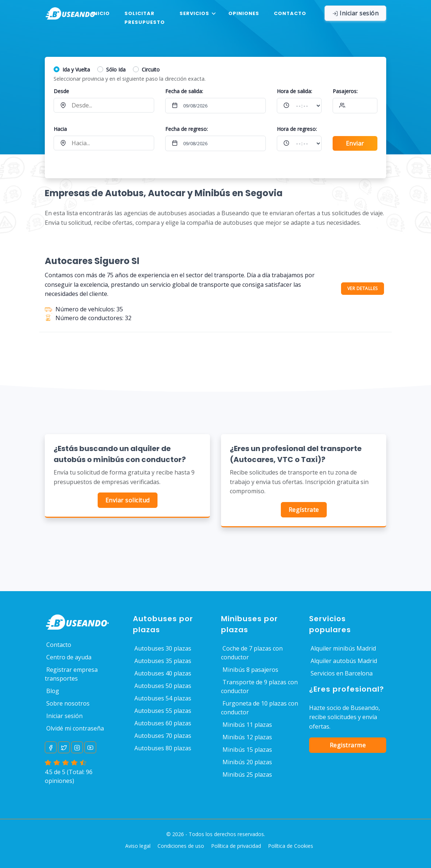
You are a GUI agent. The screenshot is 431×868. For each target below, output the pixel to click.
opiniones (59, 781)
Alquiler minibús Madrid (343, 648)
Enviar (355, 143)
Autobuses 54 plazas (163, 698)
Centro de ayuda (69, 657)
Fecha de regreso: (186, 129)
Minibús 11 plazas (247, 725)
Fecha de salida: (184, 91)
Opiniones (244, 13)
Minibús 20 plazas (247, 762)
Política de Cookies (291, 846)
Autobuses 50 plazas (163, 686)
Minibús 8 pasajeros (250, 670)
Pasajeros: (345, 91)
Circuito (151, 69)
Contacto (290, 13)
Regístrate (304, 510)
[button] (197, 14)
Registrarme (348, 745)
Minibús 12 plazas (247, 737)
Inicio (101, 13)
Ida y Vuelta (76, 69)
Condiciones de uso (181, 846)
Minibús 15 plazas (247, 750)
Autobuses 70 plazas (163, 736)
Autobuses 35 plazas (163, 661)
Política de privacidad (236, 846)
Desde (61, 91)
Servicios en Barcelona (342, 673)
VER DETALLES (363, 288)
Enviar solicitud (128, 500)
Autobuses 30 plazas (163, 648)
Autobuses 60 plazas (163, 723)
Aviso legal (138, 846)
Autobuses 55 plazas (163, 711)
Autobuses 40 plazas (163, 673)
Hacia (60, 129)
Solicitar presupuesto (145, 18)
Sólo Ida (116, 69)
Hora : (294, 91)
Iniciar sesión (64, 716)
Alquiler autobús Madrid (344, 661)
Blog (53, 691)
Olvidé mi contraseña (75, 728)
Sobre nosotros (68, 703)
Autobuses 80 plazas (163, 748)
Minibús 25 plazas (247, 774)
